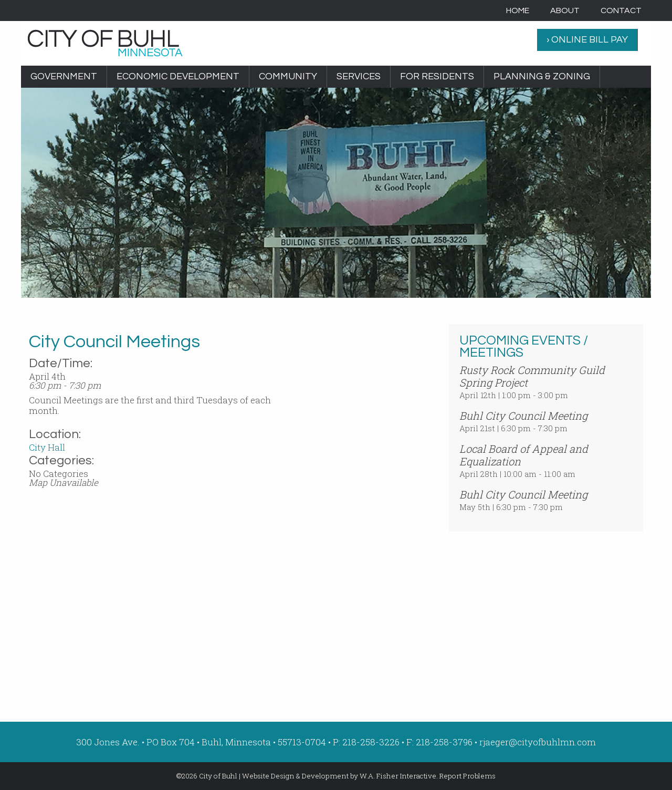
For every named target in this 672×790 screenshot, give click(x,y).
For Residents (437, 76)
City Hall (47, 447)
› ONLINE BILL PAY (587, 40)
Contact (621, 11)
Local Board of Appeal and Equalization (524, 455)
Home (518, 11)
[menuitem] (518, 11)
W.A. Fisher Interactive (398, 776)
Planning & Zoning (542, 76)
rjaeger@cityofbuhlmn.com (538, 742)
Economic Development (178, 76)
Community (288, 76)
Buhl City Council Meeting (523, 415)
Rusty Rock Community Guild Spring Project (532, 376)
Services (359, 76)
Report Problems (468, 776)
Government (64, 76)
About (565, 11)
